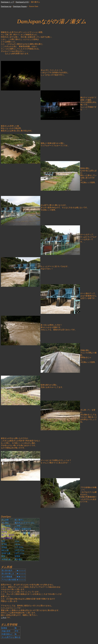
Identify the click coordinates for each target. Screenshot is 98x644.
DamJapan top (6, 6)
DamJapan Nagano (20, 6)
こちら (4, 617)
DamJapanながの (22, 2)
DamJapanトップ (7, 2)
